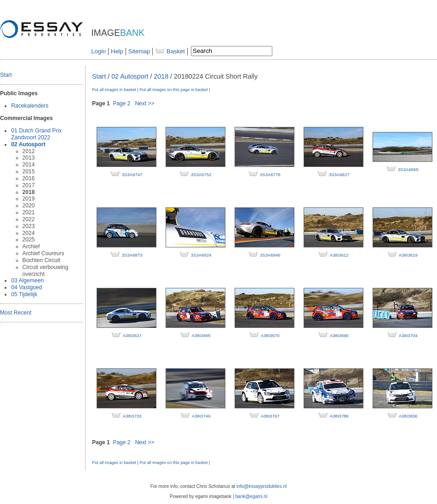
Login (98, 51)
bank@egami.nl (252, 496)
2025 (29, 240)
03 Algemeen (27, 281)
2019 (29, 199)
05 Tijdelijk (24, 294)
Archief (31, 246)
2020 (29, 206)
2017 (29, 185)
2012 (29, 151)
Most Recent (16, 313)
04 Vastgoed (26, 287)
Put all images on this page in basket (173, 90)
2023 (29, 226)
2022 (29, 219)
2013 (29, 158)
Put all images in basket (114, 90)
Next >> (144, 103)
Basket (170, 51)
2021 (29, 212)
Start (6, 75)
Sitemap (139, 51)
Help (117, 51)
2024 (29, 233)
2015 (29, 172)
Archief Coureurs (43, 253)
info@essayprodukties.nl (262, 486)
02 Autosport (28, 144)
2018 (29, 192)
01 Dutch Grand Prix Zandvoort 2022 (36, 134)
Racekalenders (30, 106)
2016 (29, 178)
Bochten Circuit (41, 260)
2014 (29, 165)
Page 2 (121, 103)
